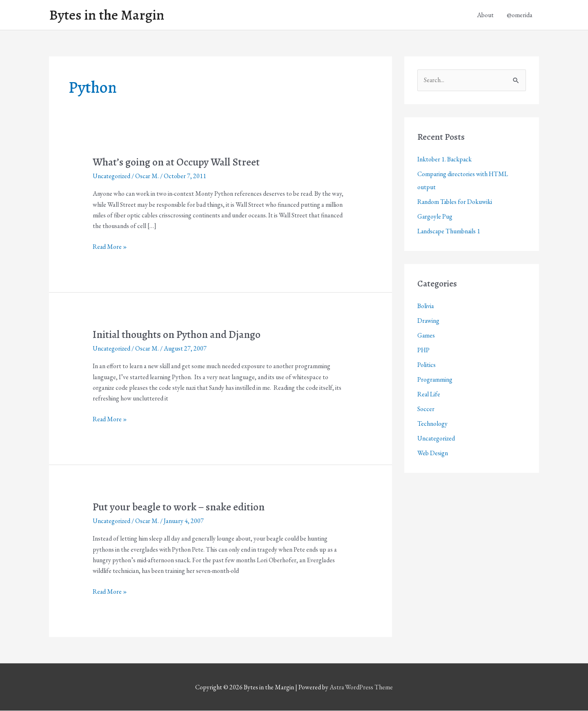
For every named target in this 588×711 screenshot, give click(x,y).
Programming (435, 379)
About (485, 15)
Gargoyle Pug (435, 216)
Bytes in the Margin (107, 15)
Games (426, 335)
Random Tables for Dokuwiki (455, 202)
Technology (432, 424)
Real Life (429, 394)
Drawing (429, 321)
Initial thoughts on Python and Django (177, 334)
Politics (427, 365)
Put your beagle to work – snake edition (180, 507)
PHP (424, 350)
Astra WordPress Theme (361, 688)
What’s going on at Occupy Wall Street (177, 162)
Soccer (426, 409)
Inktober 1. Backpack (445, 159)
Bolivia (426, 306)
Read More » (110, 247)
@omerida (520, 15)
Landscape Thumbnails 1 (449, 231)
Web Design (433, 453)
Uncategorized (112, 176)
